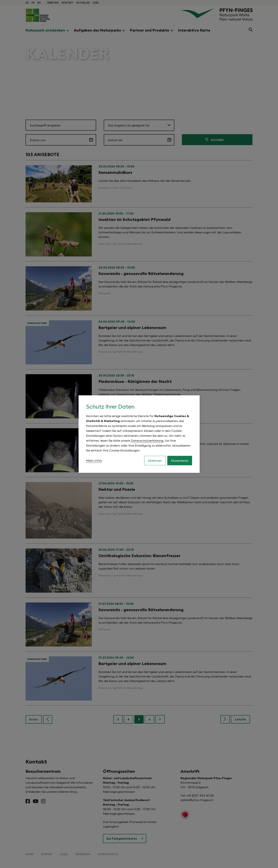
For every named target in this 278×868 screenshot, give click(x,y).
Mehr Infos (94, 461)
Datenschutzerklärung (147, 441)
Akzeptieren (180, 461)
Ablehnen (155, 461)
